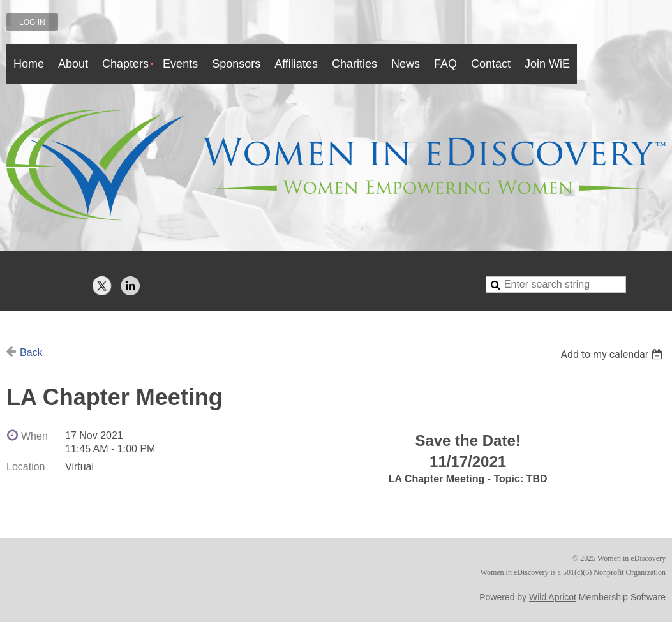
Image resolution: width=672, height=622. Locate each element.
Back (31, 352)
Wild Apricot (553, 597)
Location (26, 467)
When (34, 436)
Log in (32, 22)
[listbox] (613, 354)
